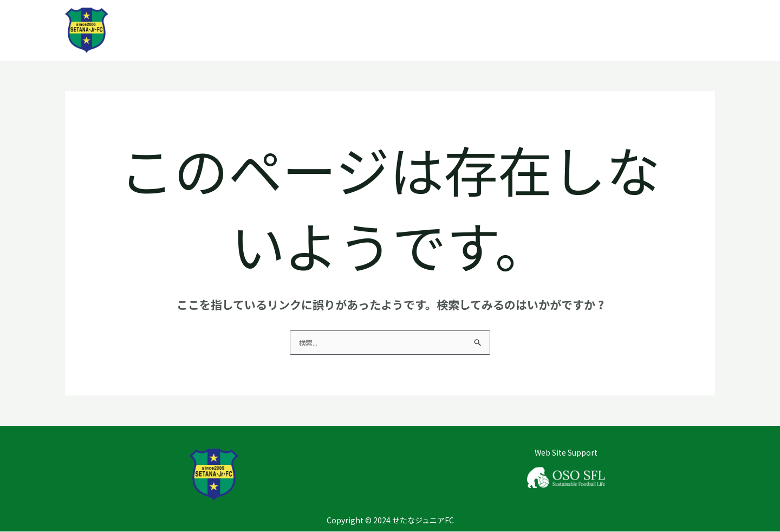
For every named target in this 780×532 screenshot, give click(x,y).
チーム (610, 30)
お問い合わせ (675, 30)
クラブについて (540, 30)
